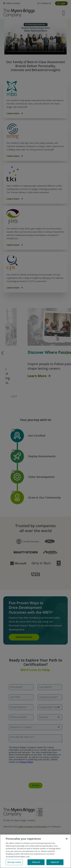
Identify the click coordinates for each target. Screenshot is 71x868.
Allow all (36, 862)
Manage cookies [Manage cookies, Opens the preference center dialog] (14, 862)
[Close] (67, 839)
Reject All (55, 862)
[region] (35, 851)
